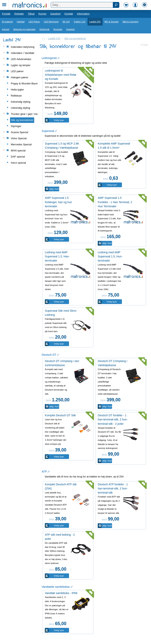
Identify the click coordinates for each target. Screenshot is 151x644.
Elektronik (45, 29)
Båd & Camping (130, 22)
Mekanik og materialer (24, 29)
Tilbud (31, 14)
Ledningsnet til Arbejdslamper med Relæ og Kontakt (61, 75)
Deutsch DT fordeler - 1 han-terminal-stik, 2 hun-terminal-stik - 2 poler (113, 419)
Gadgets (70, 29)
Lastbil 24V (95, 22)
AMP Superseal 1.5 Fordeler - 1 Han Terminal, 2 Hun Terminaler (115, 202)
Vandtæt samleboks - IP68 (61, 593)
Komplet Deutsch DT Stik (60, 415)
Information (83, 14)
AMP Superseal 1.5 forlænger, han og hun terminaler (58, 202)
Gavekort (55, 14)
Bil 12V (66, 22)
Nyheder (19, 14)
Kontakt (69, 14)
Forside (6, 14)
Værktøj (21, 22)
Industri (6, 29)
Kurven (42, 14)
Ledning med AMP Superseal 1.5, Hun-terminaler (110, 256)
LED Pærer (34, 22)
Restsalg (58, 29)
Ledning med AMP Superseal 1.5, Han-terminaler (57, 256)
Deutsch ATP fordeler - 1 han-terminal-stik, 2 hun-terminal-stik (113, 488)
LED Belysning (51, 22)
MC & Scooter (112, 22)
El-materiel (7, 22)
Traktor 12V (80, 22)
